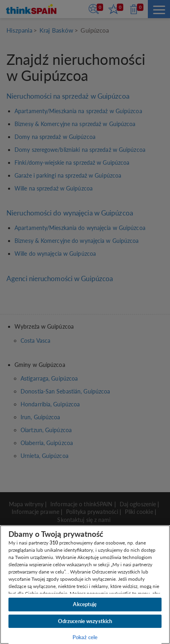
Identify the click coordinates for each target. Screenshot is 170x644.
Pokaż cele (85, 637)
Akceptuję (85, 604)
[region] (85, 585)
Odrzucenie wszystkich (85, 621)
